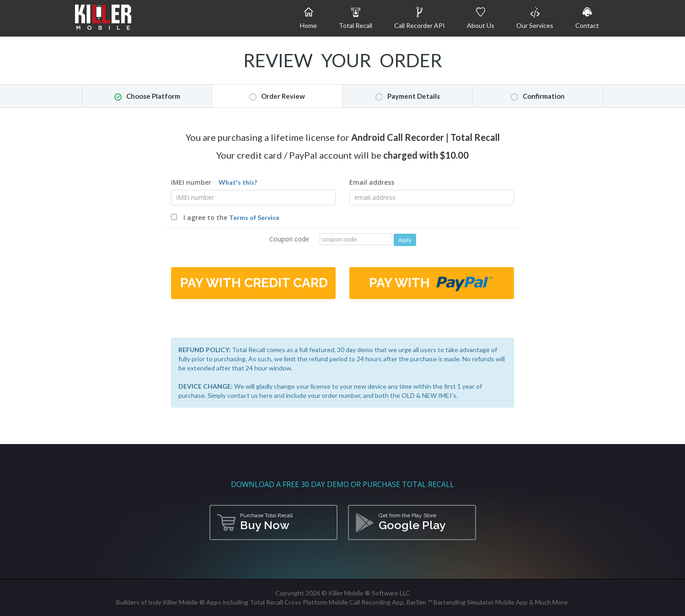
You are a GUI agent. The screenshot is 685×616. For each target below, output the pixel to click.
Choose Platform (147, 96)
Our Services (535, 18)
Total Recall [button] (356, 18)
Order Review (277, 96)
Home (308, 18)
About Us (481, 18)
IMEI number (214, 182)
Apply (405, 240)
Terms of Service (254, 217)
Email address (372, 182)
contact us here (250, 395)
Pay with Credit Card (254, 283)
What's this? (238, 182)
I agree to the (225, 217)
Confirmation (538, 96)
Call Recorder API (420, 18)
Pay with (432, 284)
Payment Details (408, 96)
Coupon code (289, 239)
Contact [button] (587, 18)
